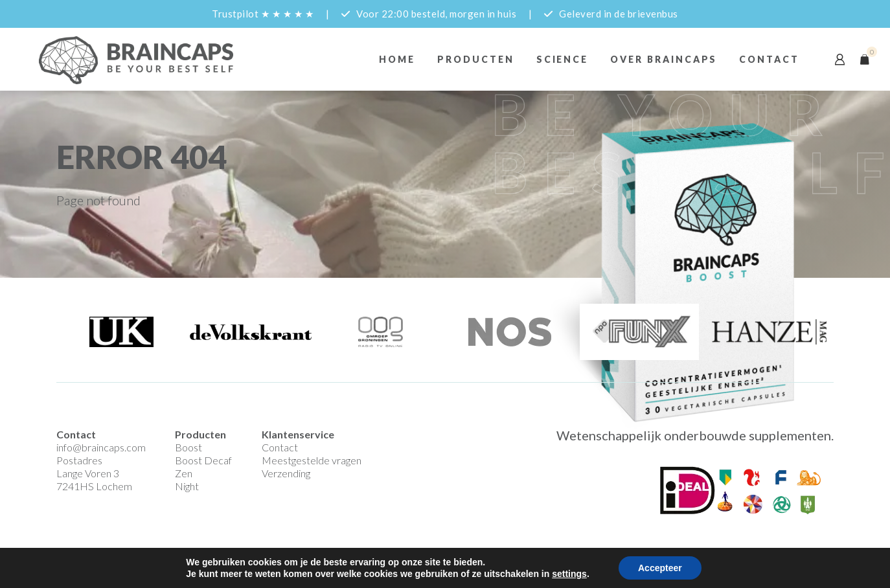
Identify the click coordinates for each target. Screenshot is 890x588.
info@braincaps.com (101, 447)
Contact (769, 59)
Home (397, 59)
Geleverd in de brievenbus (619, 14)
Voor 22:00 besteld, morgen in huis (436, 14)
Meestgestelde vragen (312, 460)
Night (187, 486)
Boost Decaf (203, 460)
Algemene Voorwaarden (191, 554)
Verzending (286, 473)
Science (563, 59)
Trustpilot (263, 14)
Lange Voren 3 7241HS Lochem (94, 480)
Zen (184, 473)
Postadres (79, 460)
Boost (188, 447)
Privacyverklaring (280, 554)
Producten (475, 59)
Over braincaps (664, 59)
